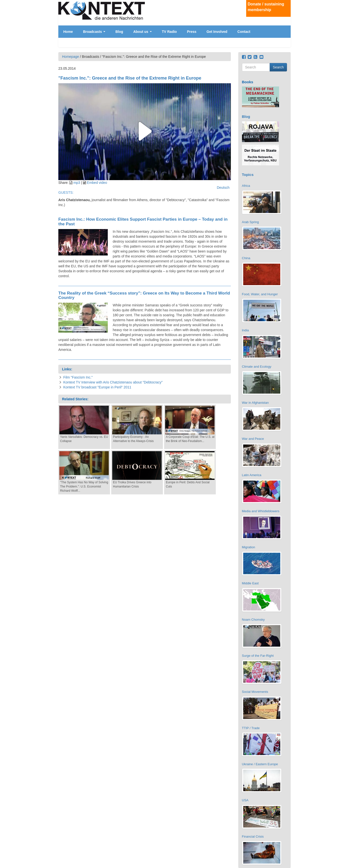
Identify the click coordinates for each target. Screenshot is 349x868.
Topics (248, 175)
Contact (244, 32)
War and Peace (253, 439)
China (246, 258)
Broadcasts (94, 32)
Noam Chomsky (253, 620)
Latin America (252, 475)
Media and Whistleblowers (261, 511)
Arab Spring (251, 222)
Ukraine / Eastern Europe (260, 764)
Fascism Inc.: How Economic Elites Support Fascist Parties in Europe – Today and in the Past (143, 222)
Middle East (250, 583)
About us (142, 32)
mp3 (77, 183)
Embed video (97, 183)
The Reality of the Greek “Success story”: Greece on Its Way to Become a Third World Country (144, 296)
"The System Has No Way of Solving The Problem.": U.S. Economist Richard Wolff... (84, 487)
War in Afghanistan (255, 403)
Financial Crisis (253, 836)
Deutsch (286, 29)
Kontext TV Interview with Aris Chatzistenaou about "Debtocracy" (113, 382)
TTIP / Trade (251, 728)
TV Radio (169, 32)
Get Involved (217, 32)
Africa (246, 186)
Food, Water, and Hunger (260, 294)
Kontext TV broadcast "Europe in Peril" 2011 (97, 387)
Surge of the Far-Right (258, 656)
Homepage (71, 57)
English (286, 33)
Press (192, 32)
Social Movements (255, 692)
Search (278, 67)
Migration (249, 547)
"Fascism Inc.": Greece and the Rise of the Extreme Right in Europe (130, 78)
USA (245, 800)
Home (68, 32)
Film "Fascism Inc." (78, 377)
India (245, 330)
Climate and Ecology (257, 367)
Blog (119, 32)
